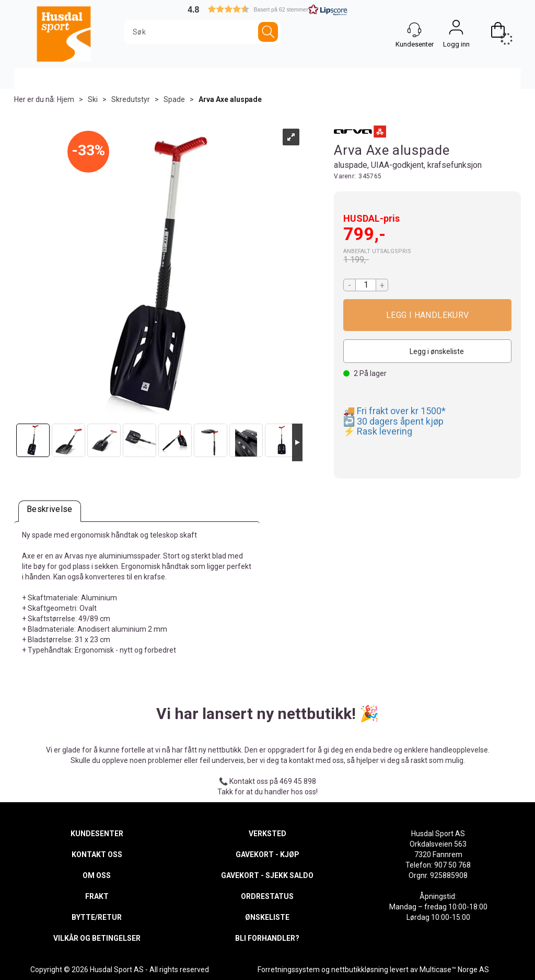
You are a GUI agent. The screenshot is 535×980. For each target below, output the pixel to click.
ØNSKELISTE (267, 917)
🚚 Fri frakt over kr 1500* (394, 411)
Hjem (66, 99)
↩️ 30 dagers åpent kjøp (393, 421)
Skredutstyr (131, 99)
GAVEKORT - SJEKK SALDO (267, 875)
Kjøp (427, 315)
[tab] (50, 511)
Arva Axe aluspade (230, 99)
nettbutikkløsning (360, 970)
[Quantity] (366, 285)
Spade (174, 99)
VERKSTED (267, 834)
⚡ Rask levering (378, 431)
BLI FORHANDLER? (267, 938)
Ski (93, 99)
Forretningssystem (289, 970)
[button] (267, 9)
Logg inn (456, 30)
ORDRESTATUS (267, 896)
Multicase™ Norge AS (454, 970)
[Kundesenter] (414, 30)
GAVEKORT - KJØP (267, 854)
